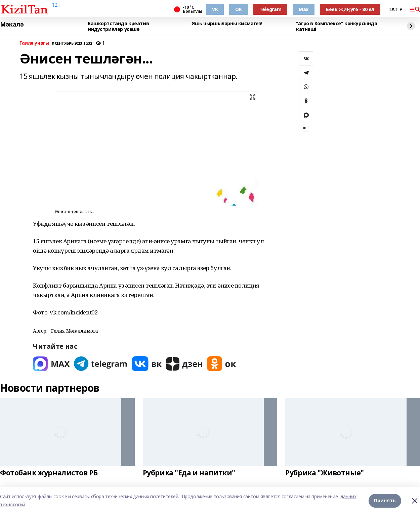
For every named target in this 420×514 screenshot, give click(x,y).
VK (215, 9)
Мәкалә (12, 25)
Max (304, 9)
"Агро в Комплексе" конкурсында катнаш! (337, 26)
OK (238, 9)
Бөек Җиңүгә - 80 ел (350, 9)
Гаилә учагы (34, 43)
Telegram (270, 9)
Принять (385, 500)
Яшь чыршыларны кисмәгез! (227, 24)
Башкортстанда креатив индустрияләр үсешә (118, 26)
